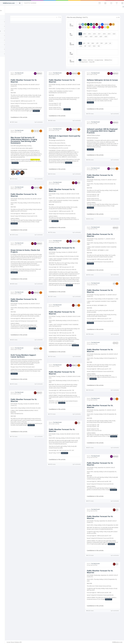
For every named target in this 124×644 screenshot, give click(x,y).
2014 (89, 37)
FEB (93, 49)
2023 (101, 39)
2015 (94, 37)
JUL (85, 52)
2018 (109, 37)
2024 (106, 39)
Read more (33, 118)
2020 (86, 39)
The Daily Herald (97, 67)
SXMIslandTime (88, 67)
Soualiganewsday (104, 66)
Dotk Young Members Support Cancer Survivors (35, 368)
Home (4, 17)
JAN (89, 49)
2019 (114, 37)
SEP (94, 52)
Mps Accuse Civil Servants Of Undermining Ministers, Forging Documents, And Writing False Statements (36, 147)
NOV (103, 52)
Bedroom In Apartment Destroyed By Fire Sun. (66, 144)
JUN (111, 49)
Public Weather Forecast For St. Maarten (36, 86)
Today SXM (105, 67)
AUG (90, 52)
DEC (108, 52)
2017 (104, 37)
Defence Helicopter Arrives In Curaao (103, 86)
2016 (99, 37)
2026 (86, 42)
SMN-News (96, 66)
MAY (107, 49)
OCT (98, 52)
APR (102, 49)
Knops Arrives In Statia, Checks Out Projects (35, 260)
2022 (96, 39)
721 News (89, 66)
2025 (111, 39)
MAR (98, 49)
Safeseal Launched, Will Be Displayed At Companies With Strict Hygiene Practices (103, 138)
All (85, 37)
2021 (91, 39)
